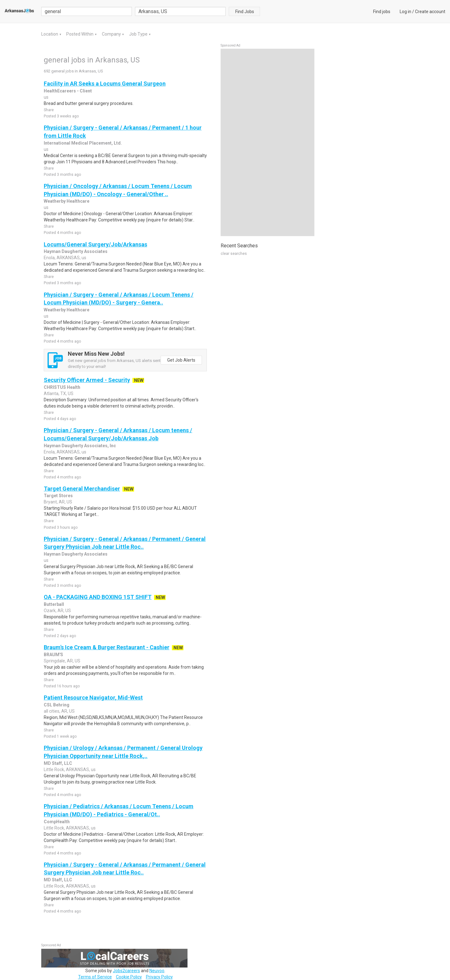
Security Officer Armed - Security (87, 380)
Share (49, 110)
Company (112, 34)
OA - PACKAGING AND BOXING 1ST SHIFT (98, 597)
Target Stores (58, 496)
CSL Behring (57, 705)
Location (50, 34)
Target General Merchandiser (82, 489)
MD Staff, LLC (58, 763)
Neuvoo (157, 971)
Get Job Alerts (181, 360)
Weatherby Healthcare (67, 201)
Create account (430, 12)
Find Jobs (245, 12)
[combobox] (180, 11)
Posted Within (80, 34)
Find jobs (382, 12)
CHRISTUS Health (62, 387)
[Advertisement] (267, 142)
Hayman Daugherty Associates (76, 251)
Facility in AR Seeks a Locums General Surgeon (105, 84)
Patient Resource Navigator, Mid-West (93, 698)
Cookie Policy (129, 977)
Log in (405, 12)
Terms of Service (95, 977)
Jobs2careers (126, 971)
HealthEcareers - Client (68, 91)
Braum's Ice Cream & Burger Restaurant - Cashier (107, 647)
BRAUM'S (53, 655)
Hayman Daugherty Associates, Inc (80, 446)
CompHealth (57, 822)
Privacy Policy (159, 977)
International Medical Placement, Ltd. (83, 143)
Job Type (139, 34)
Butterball (54, 604)
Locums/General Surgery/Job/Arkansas (95, 244)
